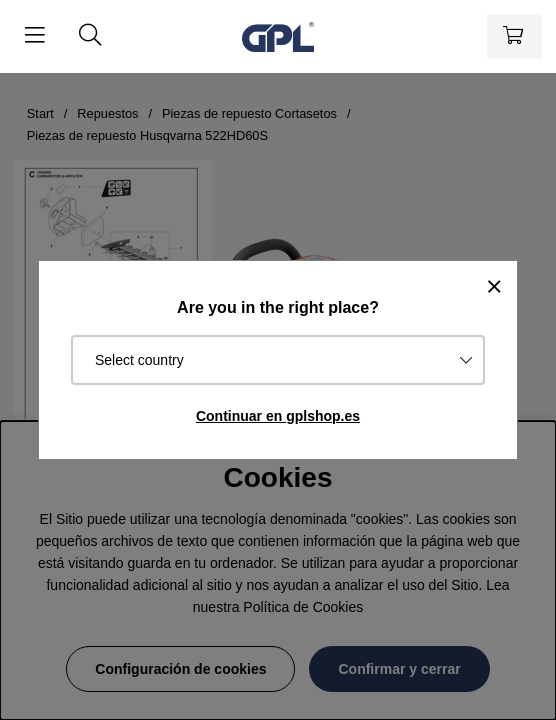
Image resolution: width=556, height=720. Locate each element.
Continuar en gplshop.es (278, 416)
